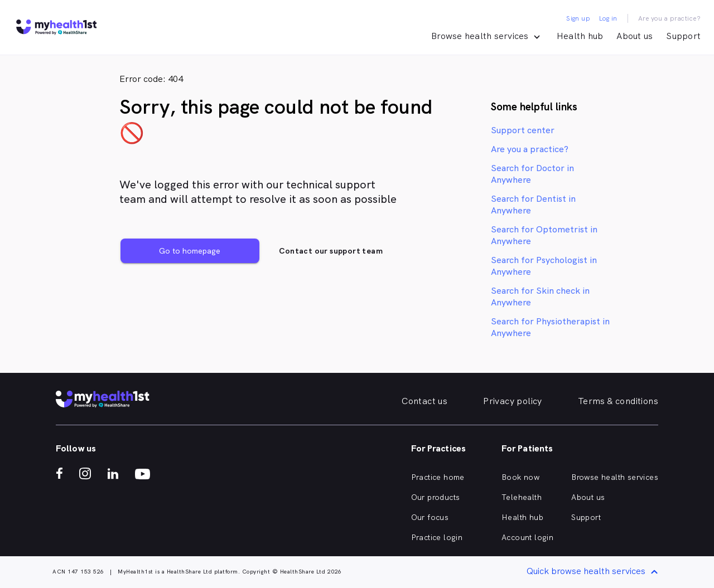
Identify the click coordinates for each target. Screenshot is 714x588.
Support (683, 36)
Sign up (578, 18)
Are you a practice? (670, 18)
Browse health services (615, 477)
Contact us (424, 401)
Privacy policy (513, 401)
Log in (608, 18)
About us (635, 36)
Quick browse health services (594, 572)
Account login (527, 537)
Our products (436, 497)
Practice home (438, 477)
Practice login (437, 537)
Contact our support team (331, 251)
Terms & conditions (618, 401)
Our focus (430, 517)
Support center (523, 130)
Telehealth (522, 497)
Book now (520, 477)
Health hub (580, 36)
